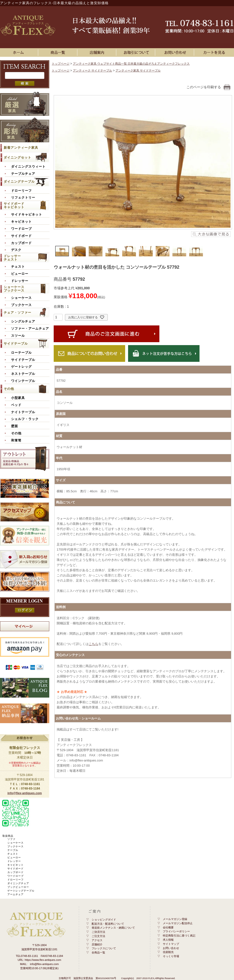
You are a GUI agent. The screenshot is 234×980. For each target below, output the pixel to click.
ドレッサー (20, 281)
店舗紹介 (97, 944)
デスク (16, 250)
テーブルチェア (23, 174)
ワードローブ (21, 229)
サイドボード (21, 236)
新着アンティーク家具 (21, 148)
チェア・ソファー (17, 313)
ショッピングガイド (104, 920)
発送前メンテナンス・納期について (113, 928)
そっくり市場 (171, 956)
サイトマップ (171, 944)
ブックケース (21, 305)
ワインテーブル (23, 381)
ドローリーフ (21, 191)
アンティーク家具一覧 (59, 52)
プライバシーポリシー (176, 931)
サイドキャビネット (27, 215)
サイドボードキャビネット (14, 205)
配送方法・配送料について (108, 924)
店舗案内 (98, 52)
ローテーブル (21, 353)
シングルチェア (23, 322)
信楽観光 (168, 952)
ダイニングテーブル (19, 182)
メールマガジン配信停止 (178, 923)
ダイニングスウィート (28, 167)
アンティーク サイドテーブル (92, 71)
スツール (18, 336)
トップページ (61, 64)
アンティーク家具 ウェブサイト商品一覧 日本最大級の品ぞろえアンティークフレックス (131, 64)
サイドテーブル (16, 344)
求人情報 (168, 940)
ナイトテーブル (23, 412)
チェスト (18, 267)
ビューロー (20, 274)
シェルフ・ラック (25, 419)
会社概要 (168, 927)
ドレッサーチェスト (12, 258)
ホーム (20, 52)
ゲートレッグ (21, 367)
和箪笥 (16, 440)
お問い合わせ (175, 52)
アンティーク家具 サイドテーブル (138, 71)
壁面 (15, 426)
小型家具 (18, 398)
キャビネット (21, 222)
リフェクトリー (23, 198)
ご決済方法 (98, 932)
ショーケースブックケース (14, 289)
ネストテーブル (23, 374)
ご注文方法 (98, 936)
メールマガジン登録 (175, 919)
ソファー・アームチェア (30, 329)
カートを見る (214, 52)
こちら (93, 644)
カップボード (21, 243)
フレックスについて (104, 948)
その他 (9, 389)
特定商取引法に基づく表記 (179, 936)
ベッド (16, 405)
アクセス (97, 940)
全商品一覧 (98, 952)
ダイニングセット (17, 157)
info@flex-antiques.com (25, 793)
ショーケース (21, 298)
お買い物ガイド (136, 52)
